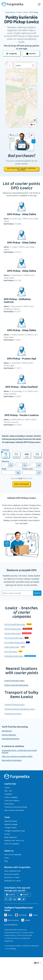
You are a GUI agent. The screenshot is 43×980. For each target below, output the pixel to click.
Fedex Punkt (12, 647)
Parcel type (5, 450)
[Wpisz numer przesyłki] (17, 593)
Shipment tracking (11, 821)
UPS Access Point (14, 638)
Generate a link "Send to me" (14, 840)
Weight (4, 469)
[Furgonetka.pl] (12, 4)
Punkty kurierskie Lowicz (14, 681)
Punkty (19, 12)
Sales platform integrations (12, 760)
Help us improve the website (14, 810)
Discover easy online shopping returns (21, 169)
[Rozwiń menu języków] (38, 963)
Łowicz (26, 12)
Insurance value (28, 469)
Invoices (7, 834)
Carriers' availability (11, 797)
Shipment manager (11, 824)
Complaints (8, 794)
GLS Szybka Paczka (15, 642)
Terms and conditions (12, 801)
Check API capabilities (12, 844)
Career (7, 858)
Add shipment (7, 731)
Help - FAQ (8, 791)
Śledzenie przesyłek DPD (22, 570)
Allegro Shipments (11, 837)
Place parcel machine (12, 874)
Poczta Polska (13, 633)
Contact (7, 788)
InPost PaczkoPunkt (15, 624)
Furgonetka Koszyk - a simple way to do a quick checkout (19, 751)
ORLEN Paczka (13, 629)
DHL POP (11, 651)
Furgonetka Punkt (14, 656)
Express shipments (9, 735)
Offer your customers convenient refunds (17, 756)
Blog (6, 861)
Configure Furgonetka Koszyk (15, 831)
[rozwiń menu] (39, 4)
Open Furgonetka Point (12, 871)
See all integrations (11, 925)
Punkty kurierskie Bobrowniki (16, 685)
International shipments (10, 739)
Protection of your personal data (16, 807)
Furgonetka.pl (10, 12)
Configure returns (10, 828)
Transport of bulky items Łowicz (21, 694)
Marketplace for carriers (13, 881)
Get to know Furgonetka (13, 855)
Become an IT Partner (12, 877)
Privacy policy (9, 804)
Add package (22, 484)
